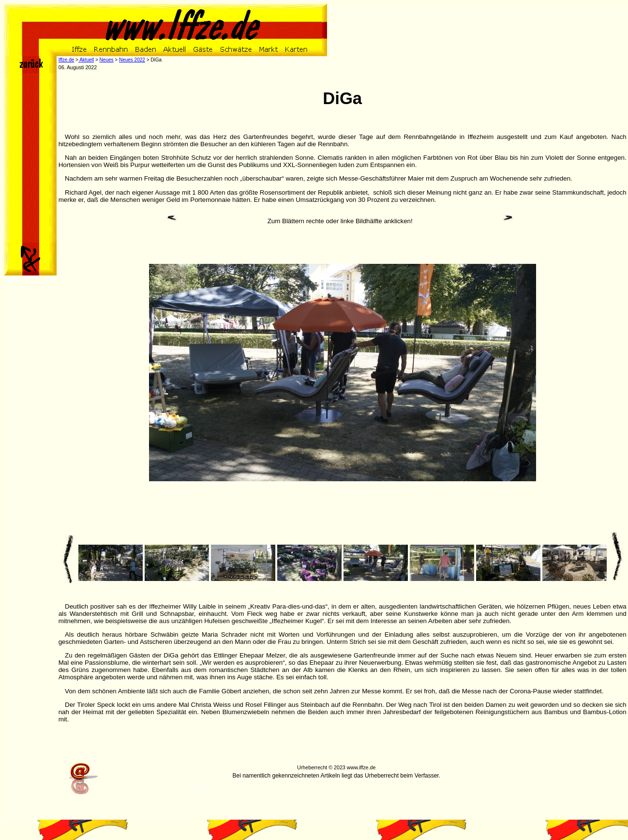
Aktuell (86, 60)
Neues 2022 (132, 60)
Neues (107, 60)
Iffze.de (67, 60)
